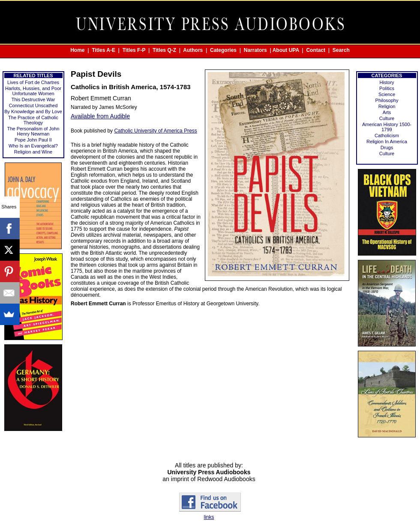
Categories (223, 50)
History (387, 82)
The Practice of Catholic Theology (33, 120)
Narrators (255, 50)
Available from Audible (100, 116)
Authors (193, 50)
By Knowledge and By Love (33, 111)
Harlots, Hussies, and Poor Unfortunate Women (33, 91)
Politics (387, 88)
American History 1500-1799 (387, 127)
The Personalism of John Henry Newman (33, 131)
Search (341, 50)
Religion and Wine (33, 152)
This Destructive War (33, 99)
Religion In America (387, 142)
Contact (316, 50)
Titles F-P (134, 50)
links (209, 517)
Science (387, 94)
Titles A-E (103, 50)
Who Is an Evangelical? (33, 146)
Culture (387, 118)
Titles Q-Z (164, 50)
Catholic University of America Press (155, 131)
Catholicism (387, 136)
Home (77, 50)
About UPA (286, 50)
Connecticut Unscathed (33, 105)
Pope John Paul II (33, 140)
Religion (387, 106)
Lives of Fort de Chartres (33, 82)
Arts (387, 112)
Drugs (387, 148)
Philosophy (387, 100)
